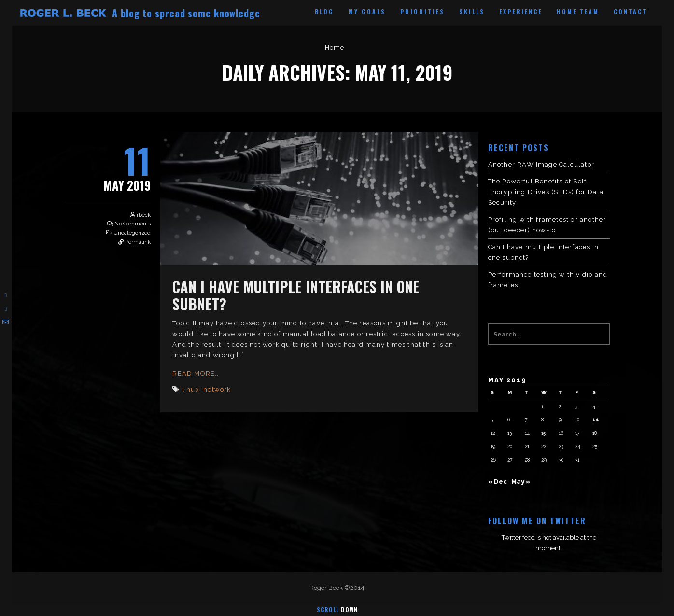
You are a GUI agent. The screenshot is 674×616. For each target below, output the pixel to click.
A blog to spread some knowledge (186, 13)
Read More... (197, 373)
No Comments (133, 224)
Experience (521, 11)
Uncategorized (132, 233)
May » (521, 482)
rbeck (144, 215)
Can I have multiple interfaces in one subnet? (296, 295)
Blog (324, 11)
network (217, 389)
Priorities (422, 11)
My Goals (367, 11)
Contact (631, 11)
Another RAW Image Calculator (541, 164)
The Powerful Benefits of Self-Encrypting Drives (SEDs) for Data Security (546, 192)
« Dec (498, 482)
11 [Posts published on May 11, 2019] (596, 420)
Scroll (337, 609)
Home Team (578, 11)
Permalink (138, 242)
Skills (472, 11)
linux (191, 389)
